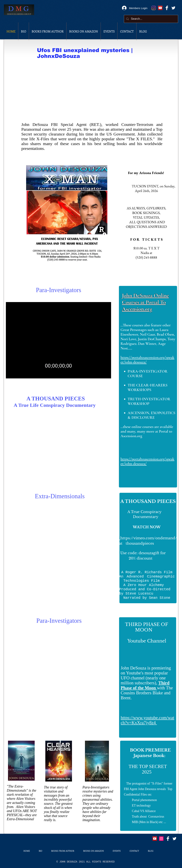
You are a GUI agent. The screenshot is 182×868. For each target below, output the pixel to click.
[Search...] (151, 19)
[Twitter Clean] (173, 8)
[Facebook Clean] (167, 8)
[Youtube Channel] (160, 8)
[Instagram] (154, 8)
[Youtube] (155, 839)
